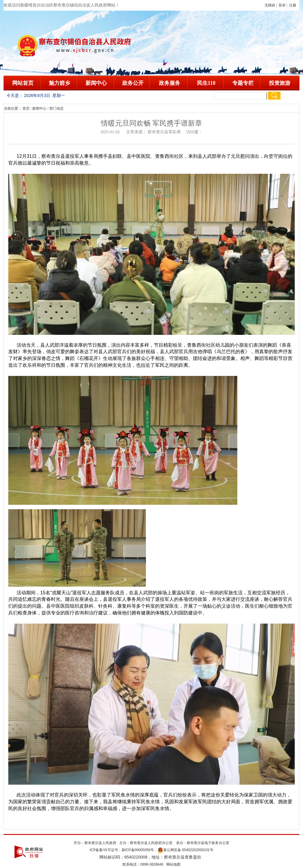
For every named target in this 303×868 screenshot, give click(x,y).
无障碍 (270, 5)
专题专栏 (243, 83)
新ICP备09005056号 (138, 850)
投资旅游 (280, 83)
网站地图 (173, 864)
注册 (294, 5)
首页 (26, 108)
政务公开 (133, 83)
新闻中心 (96, 83)
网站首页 (23, 83)
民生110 (206, 83)
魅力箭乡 (59, 83)
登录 (282, 5)
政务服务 (170, 83)
